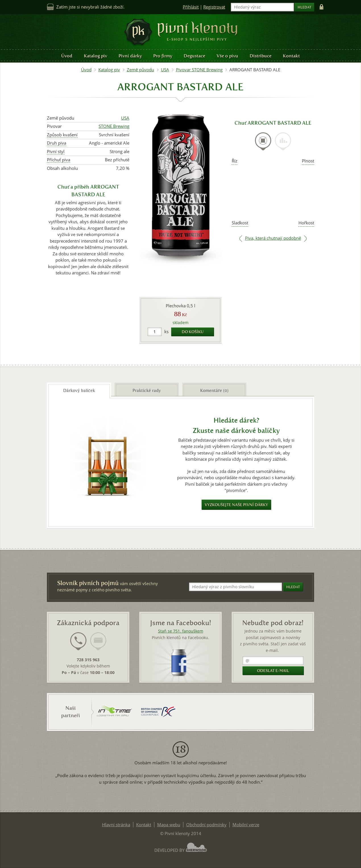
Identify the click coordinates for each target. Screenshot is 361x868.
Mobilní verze (246, 825)
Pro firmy (163, 56)
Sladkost (240, 223)
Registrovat (214, 7)
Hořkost (306, 223)
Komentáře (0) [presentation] (214, 391)
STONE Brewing (114, 126)
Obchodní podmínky (206, 825)
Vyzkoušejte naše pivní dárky (236, 505)
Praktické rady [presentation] (147, 391)
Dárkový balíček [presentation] (79, 391)
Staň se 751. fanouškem (181, 631)
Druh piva (57, 143)
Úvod (67, 56)
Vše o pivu (227, 56)
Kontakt (291, 56)
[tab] (263, 145)
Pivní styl (56, 152)
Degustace (194, 56)
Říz (235, 161)
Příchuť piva (59, 160)
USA (165, 70)
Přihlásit (191, 7)
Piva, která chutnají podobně (273, 238)
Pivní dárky (130, 56)
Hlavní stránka (116, 825)
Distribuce (261, 56)
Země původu (140, 70)
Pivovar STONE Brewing (199, 70)
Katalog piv (96, 56)
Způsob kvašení (62, 135)
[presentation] (263, 141)
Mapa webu (169, 825)
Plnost (308, 161)
